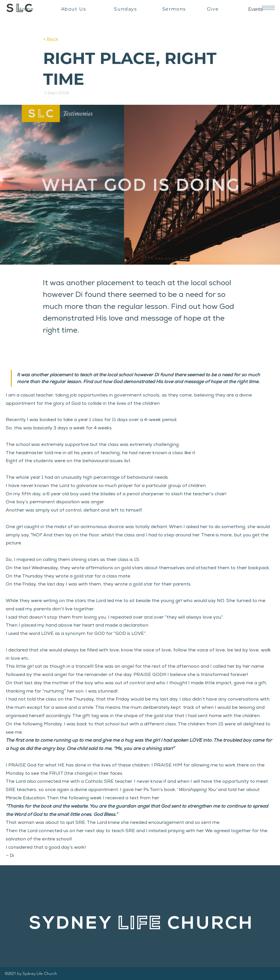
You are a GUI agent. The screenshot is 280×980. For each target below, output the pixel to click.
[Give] (213, 9)
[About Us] (74, 9)
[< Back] (62, 40)
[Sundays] (126, 9)
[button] (268, 8)
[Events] (255, 9)
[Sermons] (175, 9)
